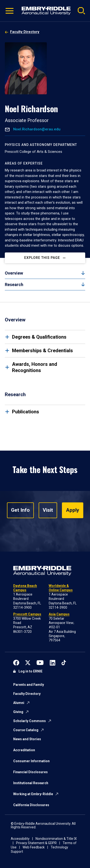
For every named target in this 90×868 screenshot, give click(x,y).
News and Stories (27, 739)
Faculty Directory (25, 32)
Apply (73, 510)
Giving (18, 712)
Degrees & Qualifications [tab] (39, 337)
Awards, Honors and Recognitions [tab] (35, 367)
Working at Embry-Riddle (33, 794)
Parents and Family (29, 685)
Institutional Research (31, 783)
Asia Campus (59, 614)
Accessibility (20, 839)
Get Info (20, 510)
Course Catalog (26, 730)
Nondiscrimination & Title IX (56, 839)
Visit (48, 510)
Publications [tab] (26, 412)
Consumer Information (31, 761)
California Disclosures (31, 805)
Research (14, 285)
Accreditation (24, 750)
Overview (14, 273)
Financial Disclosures (30, 772)
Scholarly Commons (30, 721)
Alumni (19, 703)
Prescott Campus (27, 614)
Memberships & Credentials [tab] (42, 351)
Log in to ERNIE (30, 671)
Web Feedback (34, 847)
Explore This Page (42, 258)
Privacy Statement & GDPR (36, 843)
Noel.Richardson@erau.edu (36, 129)
